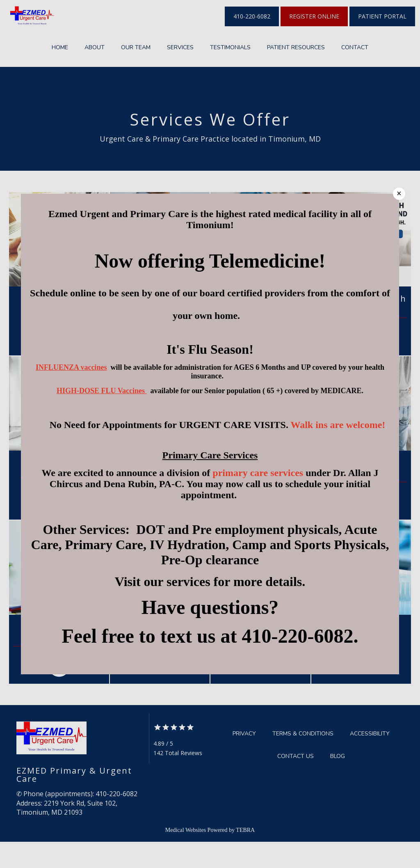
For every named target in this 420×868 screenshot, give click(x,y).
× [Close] (399, 193)
